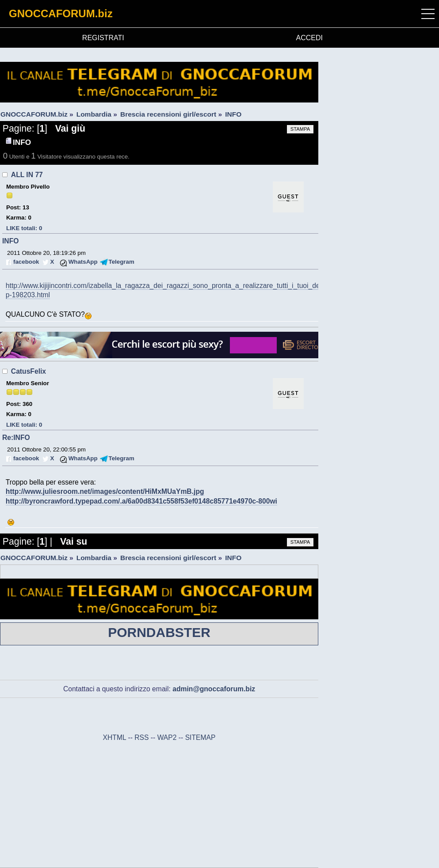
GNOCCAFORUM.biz (61, 13)
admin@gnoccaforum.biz (214, 689)
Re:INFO (16, 438)
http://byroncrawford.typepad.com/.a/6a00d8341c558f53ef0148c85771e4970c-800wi (141, 501)
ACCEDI (309, 38)
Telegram (122, 262)
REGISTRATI (103, 38)
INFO (10, 241)
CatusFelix (29, 371)
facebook (26, 262)
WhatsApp (83, 262)
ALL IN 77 (27, 175)
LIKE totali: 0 (24, 228)
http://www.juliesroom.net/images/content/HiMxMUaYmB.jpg (105, 491)
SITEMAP (200, 737)
